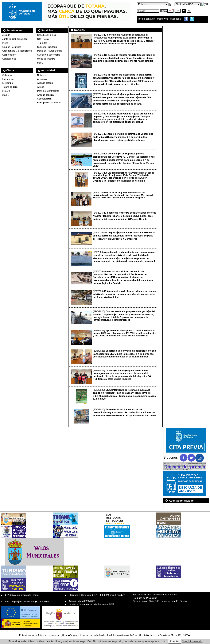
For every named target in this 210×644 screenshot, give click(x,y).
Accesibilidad (27, 602)
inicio (141, 19)
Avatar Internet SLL (104, 604)
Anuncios (42, 79)
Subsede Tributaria (47, 47)
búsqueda (176, 19)
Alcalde (6, 35)
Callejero (7, 75)
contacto (150, 19)
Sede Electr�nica (46, 35)
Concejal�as (9, 59)
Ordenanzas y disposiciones (17, 51)
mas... (5, 95)
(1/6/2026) (113, 219)
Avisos (41, 87)
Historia (6, 91)
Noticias (41, 75)
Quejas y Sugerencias (49, 55)
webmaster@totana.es (165, 595)
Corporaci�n (9, 55)
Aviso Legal (11, 602)
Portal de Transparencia (50, 51)
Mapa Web (43, 602)
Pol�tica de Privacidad (145, 598)
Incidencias (8, 79)
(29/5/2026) (113, 317)
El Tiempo (8, 83)
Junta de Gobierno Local (15, 39)
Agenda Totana (45, 83)
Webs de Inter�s (46, 59)
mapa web (163, 19)
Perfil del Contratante (48, 91)
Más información (192, 641)
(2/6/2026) (112, 120)
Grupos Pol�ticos (12, 47)
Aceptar (175, 641)
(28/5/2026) (113, 416)
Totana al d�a (10, 87)
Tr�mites (42, 43)
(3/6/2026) (113, 41)
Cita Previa (43, 39)
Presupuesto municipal (49, 102)
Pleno (5, 43)
